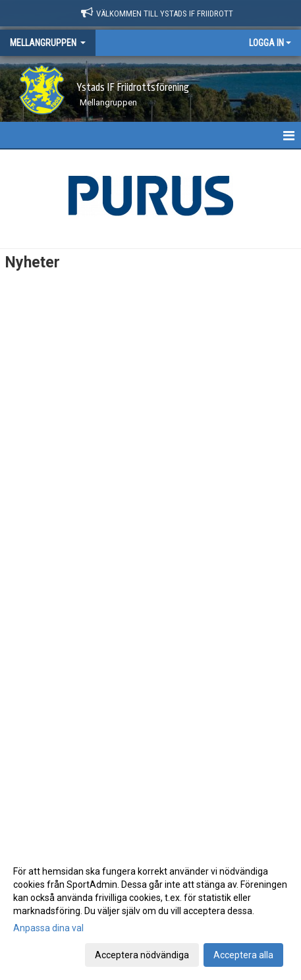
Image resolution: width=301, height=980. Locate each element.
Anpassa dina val (48, 928)
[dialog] (150, 912)
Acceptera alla (243, 955)
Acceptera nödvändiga (142, 955)
